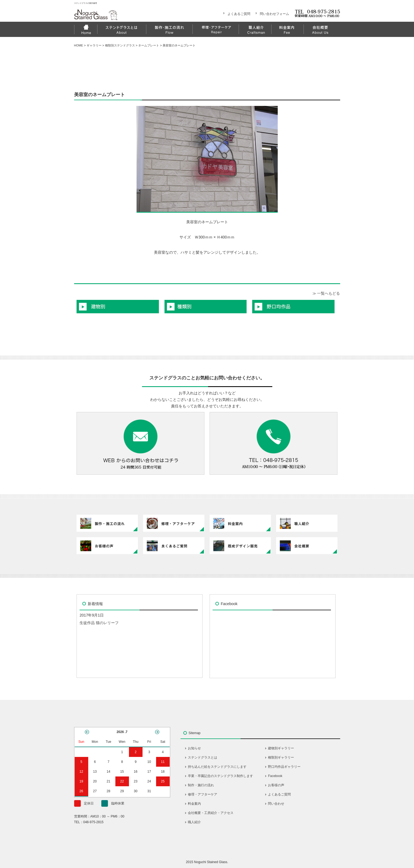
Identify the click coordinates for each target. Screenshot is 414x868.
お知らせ (194, 748)
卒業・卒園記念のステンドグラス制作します (220, 776)
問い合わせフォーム (274, 14)
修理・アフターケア (203, 794)
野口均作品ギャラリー (284, 767)
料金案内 (194, 804)
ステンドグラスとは (203, 757)
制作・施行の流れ (201, 785)
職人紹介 (194, 822)
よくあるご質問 (239, 14)
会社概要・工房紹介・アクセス (211, 813)
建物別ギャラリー (281, 748)
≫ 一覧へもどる (326, 293)
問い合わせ (276, 804)
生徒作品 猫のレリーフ (99, 623)
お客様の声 (276, 785)
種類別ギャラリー (281, 757)
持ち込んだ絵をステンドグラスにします (217, 767)
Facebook (275, 776)
